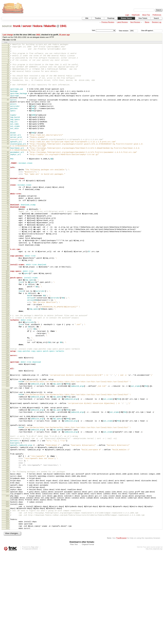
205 (7, 600)
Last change (8, 35)
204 (7, 598)
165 (7, 485)
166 (7, 488)
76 (8, 251)
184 (7, 534)
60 (8, 210)
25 (8, 111)
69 (8, 233)
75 (8, 248)
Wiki (87, 18)
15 (8, 82)
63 (8, 217)
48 (8, 180)
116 (7, 356)
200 (7, 580)
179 (7, 522)
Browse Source (126, 18)
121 (7, 369)
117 (7, 359)
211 (7, 616)
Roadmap (111, 18)
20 (8, 96)
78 (8, 257)
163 (7, 480)
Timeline (98, 18)
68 (8, 230)
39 (8, 150)
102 (7, 319)
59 (8, 207)
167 (7, 490)
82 (8, 267)
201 (7, 587)
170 (7, 498)
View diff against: (152, 31)
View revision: (124, 31)
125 (7, 380)
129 (7, 391)
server (27, 26)
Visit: (94, 30)
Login (127, 15)
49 (8, 182)
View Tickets (143, 18)
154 (7, 457)
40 (8, 153)
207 (7, 606)
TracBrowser (121, 629)
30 (8, 127)
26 (8, 116)
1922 (38, 35)
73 (8, 243)
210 (7, 613)
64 (8, 220)
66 (8, 225)
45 (8, 169)
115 (7, 354)
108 (7, 335)
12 (8, 74)
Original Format (88, 635)
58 (8, 204)
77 (8, 254)
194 (7, 561)
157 (7, 465)
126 (7, 383)
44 (8, 164)
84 (8, 273)
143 (7, 427)
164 (7, 483)
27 (8, 119)
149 (7, 442)
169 (7, 495)
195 (7, 564)
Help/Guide (136, 15)
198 (7, 572)
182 (7, 529)
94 (8, 299)
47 (8, 177)
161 (7, 475)
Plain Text (74, 635)
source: (7, 26)
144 (7, 429)
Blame (147, 22)
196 (7, 566)
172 (7, 503)
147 (7, 437)
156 (7, 462)
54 (8, 194)
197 (7, 569)
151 (7, 447)
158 (7, 468)
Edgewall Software (31, 640)
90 (8, 288)
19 (8, 93)
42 (8, 159)
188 (7, 545)
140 (7, 420)
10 (8, 69)
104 (7, 324)
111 (7, 343)
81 (8, 265)
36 (8, 143)
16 (8, 85)
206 (7, 603)
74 (8, 246)
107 (7, 332)
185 (7, 537)
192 (7, 556)
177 (7, 516)
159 (7, 470)
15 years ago (64, 35)
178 (7, 519)
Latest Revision (122, 22)
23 (8, 103)
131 (7, 397)
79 (8, 259)
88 (8, 284)
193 (7, 558)
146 (7, 435)
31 (8, 129)
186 (7, 540)
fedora (38, 26)
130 (7, 394)
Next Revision (135, 22)
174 (7, 508)
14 (8, 80)
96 (8, 304)
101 (7, 316)
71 (8, 238)
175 (7, 511)
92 (8, 294)
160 (7, 473)
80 (8, 262)
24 (8, 106)
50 (8, 184)
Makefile (50, 26)
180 (7, 524)
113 (7, 348)
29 (8, 125)
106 (7, 329)
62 (8, 214)
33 (8, 135)
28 (8, 122)
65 (8, 222)
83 (8, 270)
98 (8, 309)
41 (8, 156)
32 (8, 132)
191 (7, 553)
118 (7, 362)
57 (8, 202)
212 (7, 619)
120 (7, 367)
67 (8, 227)
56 (8, 199)
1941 (63, 26)
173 (7, 506)
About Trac (146, 15)
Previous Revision (108, 22)
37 (8, 146)
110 (7, 340)
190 (7, 550)
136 (7, 409)
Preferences (157, 15)
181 (7, 527)
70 (8, 235)
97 (8, 306)
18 (8, 91)
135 (7, 407)
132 (7, 399)
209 (7, 611)
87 (8, 281)
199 (7, 575)
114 (7, 351)
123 (7, 375)
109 (7, 337)
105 (7, 327)
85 (8, 276)
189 (7, 548)
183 (7, 532)
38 (8, 148)
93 (8, 296)
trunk (17, 26)
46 (8, 174)
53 (8, 191)
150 (7, 444)
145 (7, 432)
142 (7, 424)
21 (8, 98)
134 (7, 405)
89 (8, 286)
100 (7, 314)
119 (7, 365)
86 (8, 278)
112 (7, 346)
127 (7, 386)
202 (7, 590)
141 (7, 422)
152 (7, 450)
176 (7, 513)
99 (8, 312)
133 (7, 402)
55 (8, 197)
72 (8, 240)
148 (7, 439)
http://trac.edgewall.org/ (154, 640)
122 (7, 372)
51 (8, 186)
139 (7, 417)
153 (7, 455)
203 (7, 593)
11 (8, 72)
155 (7, 460)
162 (7, 477)
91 (8, 291)
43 (8, 161)
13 (8, 77)
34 (8, 137)
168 (7, 493)
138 (7, 414)
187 (7, 543)
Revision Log (157, 22)
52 (8, 189)
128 (7, 388)
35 (8, 140)
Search (156, 18)
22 (8, 101)
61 (8, 212)
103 (7, 321)
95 (8, 301)
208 (7, 608)
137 (7, 412)
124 (7, 378)
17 (8, 88)
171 (7, 500)
